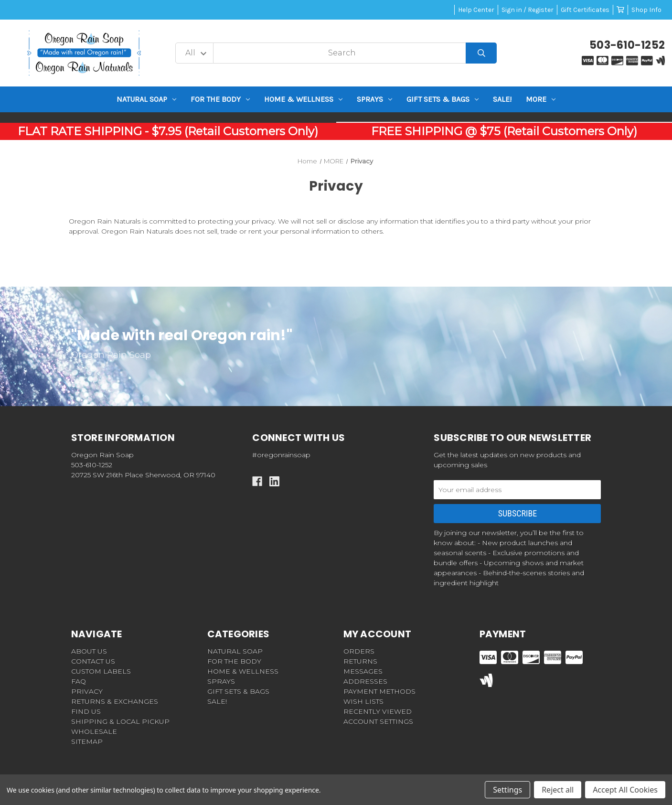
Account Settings (378, 721)
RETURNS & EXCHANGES (115, 701)
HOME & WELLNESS (303, 99)
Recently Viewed (378, 711)
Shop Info (646, 10)
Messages (363, 671)
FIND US (86, 711)
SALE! (502, 99)
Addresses (365, 681)
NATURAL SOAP (146, 99)
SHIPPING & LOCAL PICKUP (120, 721)
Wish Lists (363, 701)
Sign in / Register (528, 10)
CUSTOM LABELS (101, 671)
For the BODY (220, 99)
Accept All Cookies (625, 790)
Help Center (476, 10)
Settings (507, 790)
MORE (541, 99)
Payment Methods (379, 691)
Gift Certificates (585, 10)
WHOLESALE (94, 731)
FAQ (79, 681)
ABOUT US (89, 651)
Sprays (374, 99)
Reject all (558, 790)
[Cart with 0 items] (620, 10)
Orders (359, 651)
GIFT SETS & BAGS (443, 99)
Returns (360, 661)
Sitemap (87, 741)
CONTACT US (93, 661)
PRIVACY (87, 691)
